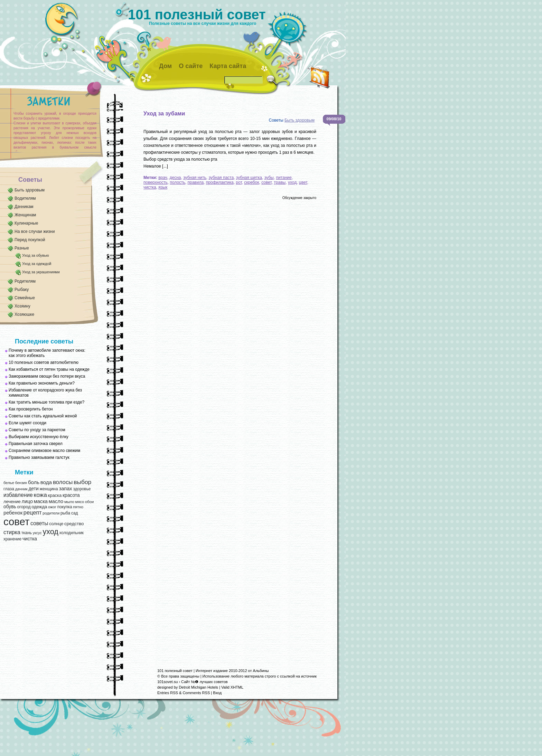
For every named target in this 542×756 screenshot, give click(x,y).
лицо (27, 501)
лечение (12, 502)
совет (16, 522)
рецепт (33, 512)
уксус (37, 533)
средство (74, 524)
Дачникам (24, 207)
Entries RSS (168, 693)
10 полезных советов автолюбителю (44, 362)
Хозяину (22, 306)
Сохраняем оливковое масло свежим (44, 451)
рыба (65, 513)
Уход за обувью (35, 255)
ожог (52, 507)
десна (175, 178)
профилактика (220, 182)
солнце (56, 524)
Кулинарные (26, 223)
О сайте (191, 66)
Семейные (25, 298)
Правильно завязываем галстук (39, 457)
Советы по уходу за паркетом (37, 430)
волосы (63, 482)
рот (239, 182)
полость (177, 182)
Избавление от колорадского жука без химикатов (45, 393)
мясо (80, 502)
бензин (21, 483)
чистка (30, 539)
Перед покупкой (30, 240)
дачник (21, 489)
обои (89, 502)
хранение (12, 539)
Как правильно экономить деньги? (42, 383)
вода (46, 482)
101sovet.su (167, 682)
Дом (165, 66)
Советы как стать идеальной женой (43, 416)
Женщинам (25, 215)
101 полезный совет (197, 15)
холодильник (72, 533)
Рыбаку (22, 290)
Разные (22, 248)
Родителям (25, 281)
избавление (18, 495)
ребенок (13, 513)
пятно (78, 507)
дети (33, 489)
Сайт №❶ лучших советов (204, 682)
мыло (69, 502)
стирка (12, 532)
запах (65, 489)
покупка (65, 507)
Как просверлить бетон (31, 409)
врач (163, 178)
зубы (269, 178)
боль (34, 482)
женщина (49, 489)
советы (39, 523)
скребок (251, 182)
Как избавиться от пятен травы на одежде (49, 369)
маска (41, 501)
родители (51, 513)
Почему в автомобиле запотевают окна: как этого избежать (47, 353)
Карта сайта (228, 66)
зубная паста (221, 178)
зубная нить (195, 178)
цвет (303, 182)
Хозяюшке (24, 314)
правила (196, 182)
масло (56, 501)
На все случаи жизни (35, 231)
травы (280, 182)
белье (9, 483)
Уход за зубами (164, 114)
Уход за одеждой (37, 264)
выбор (82, 482)
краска (55, 495)
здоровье (82, 489)
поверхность (156, 182)
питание (284, 178)
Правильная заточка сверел (36, 444)
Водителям (25, 198)
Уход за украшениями (41, 272)
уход (50, 532)
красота (71, 495)
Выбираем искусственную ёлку (39, 437)
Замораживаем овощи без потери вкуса (47, 376)
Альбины (261, 671)
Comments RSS (196, 693)
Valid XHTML (232, 687)
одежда (39, 507)
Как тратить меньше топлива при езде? (46, 402)
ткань (27, 533)
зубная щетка (249, 178)
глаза (9, 489)
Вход (217, 693)
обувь (10, 507)
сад (74, 513)
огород (24, 507)
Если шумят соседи (27, 423)
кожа (40, 495)
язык (163, 187)
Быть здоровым (30, 190)
